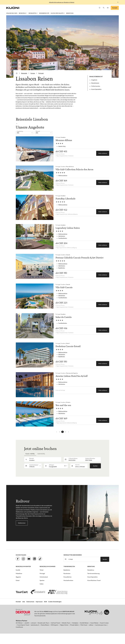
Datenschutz (30, 602)
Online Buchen (12, 13)
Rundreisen (67, 573)
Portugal (41, 73)
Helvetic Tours (66, 623)
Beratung (70, 13)
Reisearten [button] (33, 13)
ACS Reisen (19, 623)
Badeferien (67, 570)
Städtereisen (22, 523)
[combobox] (45, 459)
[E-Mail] (83, 559)
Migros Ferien (64, 625)
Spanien (42, 580)
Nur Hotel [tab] (41, 454)
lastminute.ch (35, 625)
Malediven (19, 573)
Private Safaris (74, 625)
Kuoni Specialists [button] (57, 13)
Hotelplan (75, 623)
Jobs (24, 602)
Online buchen (96, 86)
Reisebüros (91, 570)
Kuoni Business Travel (94, 580)
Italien (42, 584)
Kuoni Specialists (96, 89)
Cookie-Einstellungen (55, 602)
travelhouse (19, 627)
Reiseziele (24, 73)
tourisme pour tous (101, 625)
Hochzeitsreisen (68, 580)
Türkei (42, 570)
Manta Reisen (45, 625)
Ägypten (18, 577)
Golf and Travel (55, 623)
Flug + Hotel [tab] (30, 454)
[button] (104, 8)
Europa (33, 73)
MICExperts (55, 625)
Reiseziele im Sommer (47, 566)
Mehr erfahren (103, 153)
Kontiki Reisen (84, 623)
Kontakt (115, 8)
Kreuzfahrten (68, 577)
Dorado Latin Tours (43, 623)
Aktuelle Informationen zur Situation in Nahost (62, 2)
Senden (105, 559)
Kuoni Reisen (94, 623)
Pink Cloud (84, 625)
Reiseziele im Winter (23, 566)
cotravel (33, 623)
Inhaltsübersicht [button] (96, 76)
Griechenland (44, 577)
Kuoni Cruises (104, 623)
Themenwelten (69, 566)
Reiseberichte (44, 13)
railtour (91, 625)
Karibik (18, 570)
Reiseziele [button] (22, 13)
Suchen (95, 466)
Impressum (39, 602)
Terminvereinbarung (93, 573)
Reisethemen (95, 83)
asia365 (27, 623)
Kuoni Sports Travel (23, 625)
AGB (45, 602)
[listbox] (25, 133)
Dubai (18, 580)
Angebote (94, 80)
